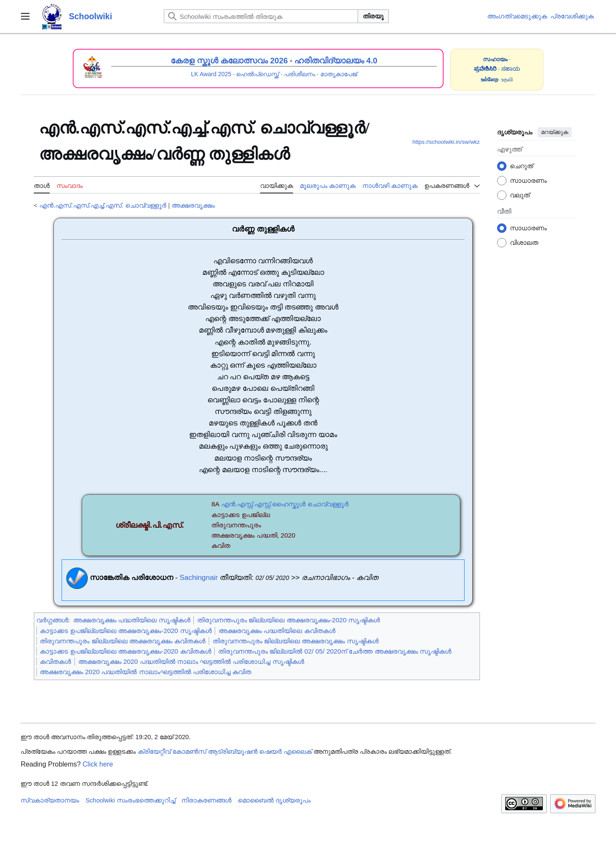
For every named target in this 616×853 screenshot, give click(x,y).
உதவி (507, 79)
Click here (98, 764)
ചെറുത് (521, 166)
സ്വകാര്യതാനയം (50, 800)
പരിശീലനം (300, 74)
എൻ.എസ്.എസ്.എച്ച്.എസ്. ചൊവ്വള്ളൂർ (103, 205)
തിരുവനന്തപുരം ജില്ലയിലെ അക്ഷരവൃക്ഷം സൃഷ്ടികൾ (296, 641)
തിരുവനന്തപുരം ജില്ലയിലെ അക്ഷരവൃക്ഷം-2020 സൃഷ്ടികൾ (289, 620)
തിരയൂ (373, 16)
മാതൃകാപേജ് (339, 74)
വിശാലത (524, 242)
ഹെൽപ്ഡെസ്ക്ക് (258, 74)
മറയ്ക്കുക (555, 132)
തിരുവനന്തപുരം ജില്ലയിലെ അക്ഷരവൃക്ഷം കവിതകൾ (123, 641)
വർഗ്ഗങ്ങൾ (52, 620)
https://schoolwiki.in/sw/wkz (446, 142)
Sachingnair (199, 578)
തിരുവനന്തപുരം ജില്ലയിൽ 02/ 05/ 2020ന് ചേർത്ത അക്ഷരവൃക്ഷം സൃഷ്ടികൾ (335, 651)
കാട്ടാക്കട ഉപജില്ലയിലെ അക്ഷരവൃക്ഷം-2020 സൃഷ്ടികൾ (126, 631)
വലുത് (520, 195)
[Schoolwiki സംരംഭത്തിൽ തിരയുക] (261, 16)
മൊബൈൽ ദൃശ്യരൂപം (274, 800)
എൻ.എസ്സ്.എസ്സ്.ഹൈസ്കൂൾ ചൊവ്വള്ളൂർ (285, 504)
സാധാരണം (528, 180)
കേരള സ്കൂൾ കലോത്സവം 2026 (229, 61)
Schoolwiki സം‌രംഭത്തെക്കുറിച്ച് (130, 800)
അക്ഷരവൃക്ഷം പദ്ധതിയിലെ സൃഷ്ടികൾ (132, 620)
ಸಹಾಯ (511, 69)
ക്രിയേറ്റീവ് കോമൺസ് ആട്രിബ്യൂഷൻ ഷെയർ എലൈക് (225, 752)
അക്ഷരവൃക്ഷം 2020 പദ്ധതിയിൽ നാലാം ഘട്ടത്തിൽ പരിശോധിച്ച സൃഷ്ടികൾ (191, 661)
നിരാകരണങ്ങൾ (206, 800)
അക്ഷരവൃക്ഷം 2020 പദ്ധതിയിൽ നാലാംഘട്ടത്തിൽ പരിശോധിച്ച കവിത (145, 672)
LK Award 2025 (211, 74)
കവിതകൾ (55, 661)
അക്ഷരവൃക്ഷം (193, 205)
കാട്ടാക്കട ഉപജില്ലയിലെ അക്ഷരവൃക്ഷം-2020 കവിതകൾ (125, 651)
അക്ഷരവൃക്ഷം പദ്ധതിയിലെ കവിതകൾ (277, 631)
